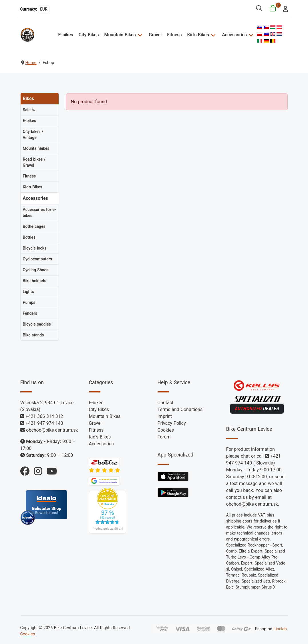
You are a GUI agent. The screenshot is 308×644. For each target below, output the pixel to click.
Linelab (280, 629)
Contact (166, 403)
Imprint (165, 416)
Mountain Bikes (120, 35)
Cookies (166, 430)
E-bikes (66, 35)
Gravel (155, 35)
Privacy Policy (172, 423)
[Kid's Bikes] (213, 35)
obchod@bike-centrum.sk (52, 430)
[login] (284, 8)
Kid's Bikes (198, 35)
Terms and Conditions (180, 409)
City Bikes (89, 35)
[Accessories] (250, 35)
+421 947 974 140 (44, 423)
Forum (164, 437)
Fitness (175, 35)
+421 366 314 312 (44, 416)
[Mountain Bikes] (140, 35)
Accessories (234, 35)
